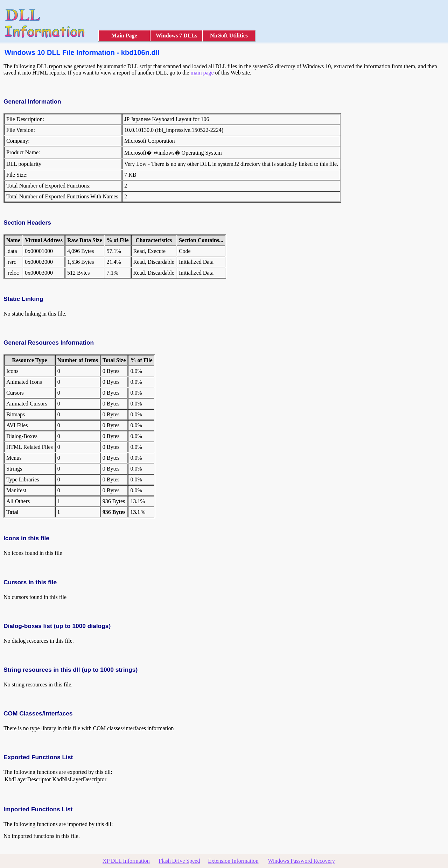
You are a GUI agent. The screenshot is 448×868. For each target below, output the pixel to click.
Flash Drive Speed (179, 861)
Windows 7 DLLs (177, 36)
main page (202, 73)
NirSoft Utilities (229, 36)
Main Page (124, 36)
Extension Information (233, 861)
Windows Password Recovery (301, 861)
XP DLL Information (126, 861)
